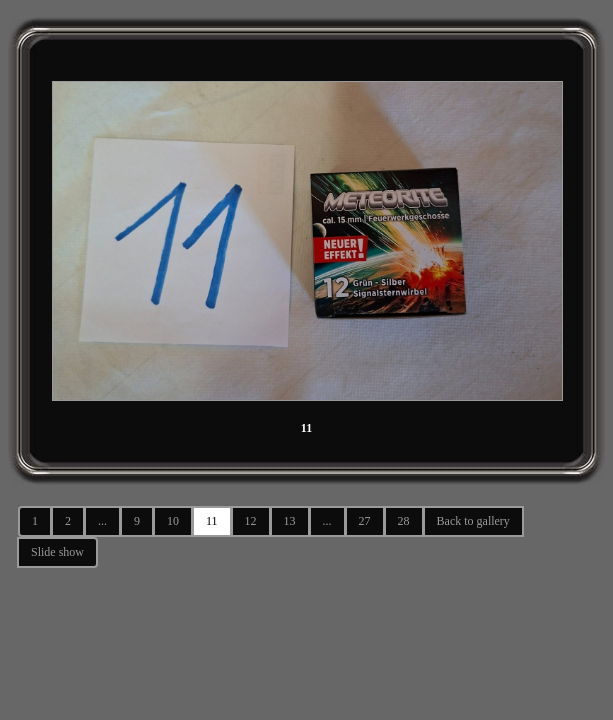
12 (251, 521)
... (102, 521)
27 (365, 521)
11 (212, 521)
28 (404, 521)
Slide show (57, 552)
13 (290, 521)
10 (173, 521)
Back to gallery (473, 521)
